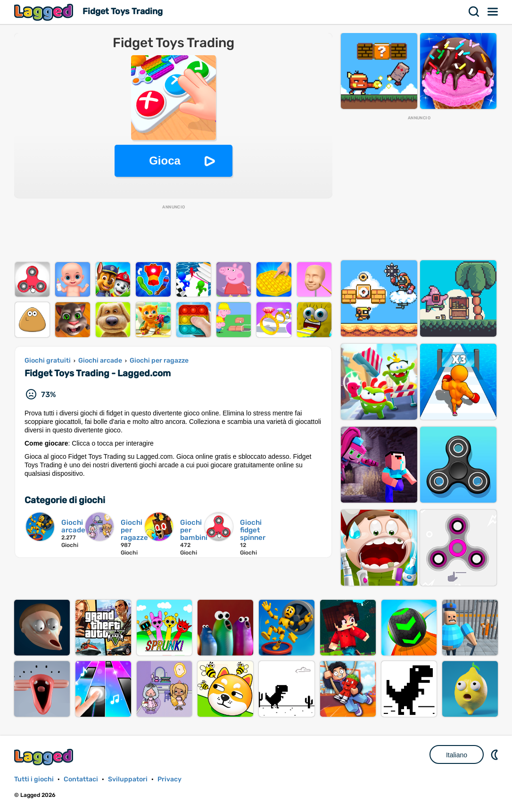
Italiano (457, 755)
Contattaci (81, 779)
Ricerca (474, 12)
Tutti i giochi (34, 779)
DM (495, 754)
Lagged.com (45, 757)
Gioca (165, 161)
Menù (493, 12)
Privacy (169, 779)
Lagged (45, 12)
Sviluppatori (128, 779)
